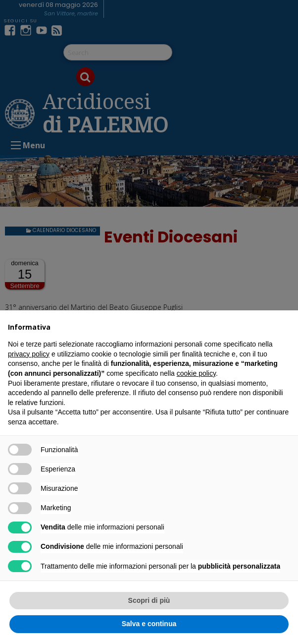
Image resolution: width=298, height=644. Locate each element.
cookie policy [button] (196, 373)
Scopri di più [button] (149, 600)
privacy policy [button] (29, 354)
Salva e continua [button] (149, 624)
